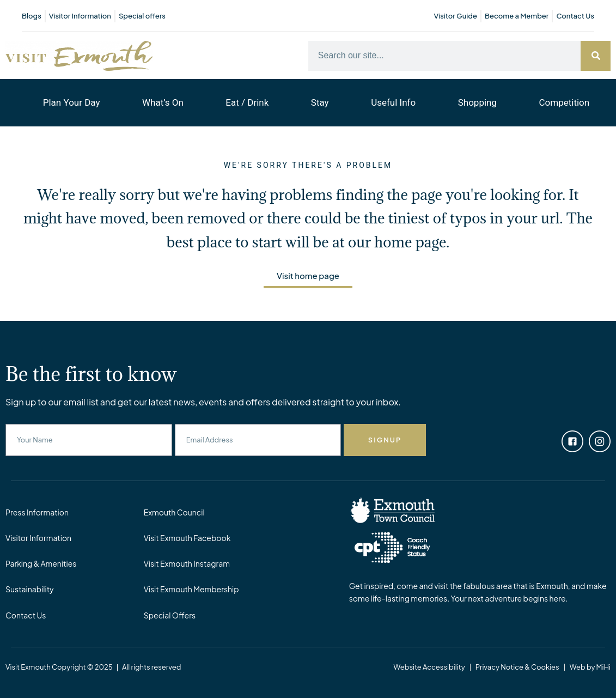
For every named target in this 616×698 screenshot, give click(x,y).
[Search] (596, 56)
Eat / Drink (247, 102)
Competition (565, 102)
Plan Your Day (72, 102)
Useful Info (393, 102)
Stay (320, 102)
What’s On (163, 102)
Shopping (477, 102)
